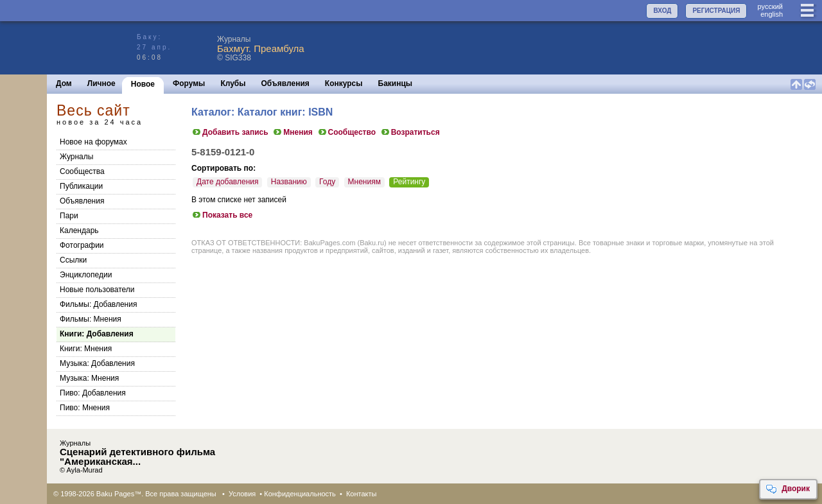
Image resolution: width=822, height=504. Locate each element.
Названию (289, 182)
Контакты (362, 494)
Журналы (76, 157)
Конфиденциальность (300, 494)
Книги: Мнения (86, 349)
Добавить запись (230, 132)
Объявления (285, 83)
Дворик (788, 489)
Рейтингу (409, 182)
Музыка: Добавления (97, 363)
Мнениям (364, 182)
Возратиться (410, 132)
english (772, 14)
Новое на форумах (93, 142)
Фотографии (82, 245)
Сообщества (82, 171)
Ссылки (73, 260)
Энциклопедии (86, 275)
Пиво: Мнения (85, 408)
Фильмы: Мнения (91, 319)
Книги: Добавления (97, 334)
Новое (143, 84)
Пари (69, 216)
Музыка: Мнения (89, 378)
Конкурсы (344, 83)
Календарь (79, 230)
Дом (64, 83)
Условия (242, 494)
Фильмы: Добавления (98, 304)
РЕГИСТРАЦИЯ (716, 11)
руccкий (770, 6)
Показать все (222, 215)
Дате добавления (227, 182)
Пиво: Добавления (93, 393)
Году (327, 182)
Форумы (189, 83)
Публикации (81, 186)
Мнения (293, 132)
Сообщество (346, 132)
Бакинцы (396, 83)
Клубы (233, 83)
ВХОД (662, 11)
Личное (101, 83)
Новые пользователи (97, 290)
